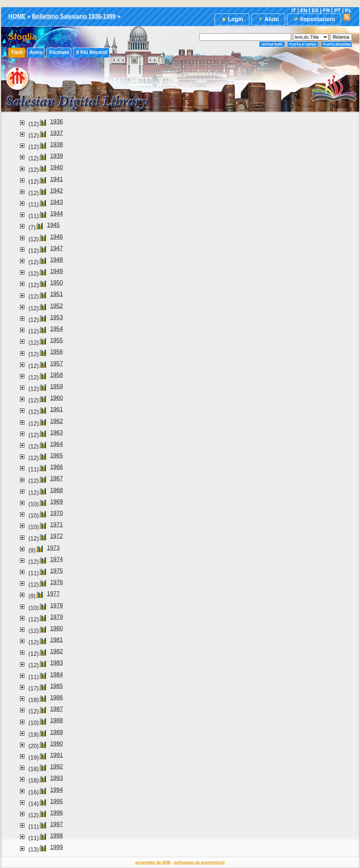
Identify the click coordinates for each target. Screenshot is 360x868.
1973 (53, 548)
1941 (57, 179)
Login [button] (232, 19)
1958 (57, 375)
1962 (57, 421)
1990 (57, 744)
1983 (57, 663)
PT (337, 10)
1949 (57, 271)
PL (348, 10)
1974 (57, 559)
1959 (57, 386)
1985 (57, 686)
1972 (57, 536)
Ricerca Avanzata (337, 44)
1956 (57, 352)
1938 (57, 144)
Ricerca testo (272, 44)
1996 (57, 813)
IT (294, 10)
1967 (57, 478)
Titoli (17, 52)
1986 (57, 697)
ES (315, 10)
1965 (57, 455)
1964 (57, 444)
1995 (57, 801)
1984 (57, 675)
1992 (57, 767)
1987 (57, 709)
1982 (57, 651)
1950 (57, 283)
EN (304, 10)
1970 (57, 513)
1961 (57, 409)
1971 (57, 525)
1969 (57, 502)
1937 (57, 133)
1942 (57, 191)
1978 (57, 605)
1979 (57, 617)
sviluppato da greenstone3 (199, 862)
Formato (59, 52)
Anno (36, 52)
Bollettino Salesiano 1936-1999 (74, 16)
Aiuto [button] (268, 19)
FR (326, 10)
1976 (57, 582)
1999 (57, 847)
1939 (57, 156)
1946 (57, 237)
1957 (57, 363)
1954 (57, 329)
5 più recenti (92, 52)
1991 (57, 755)
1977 (53, 594)
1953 (57, 317)
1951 (57, 294)
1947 (57, 248)
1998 (57, 836)
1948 (57, 260)
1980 (57, 628)
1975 (57, 571)
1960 (57, 398)
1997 (57, 824)
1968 (57, 490)
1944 (57, 214)
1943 (57, 202)
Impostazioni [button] (314, 19)
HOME (17, 16)
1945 (53, 225)
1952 (57, 306)
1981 (57, 640)
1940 (57, 167)
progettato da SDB (153, 862)
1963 (57, 433)
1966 (57, 467)
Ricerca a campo (303, 44)
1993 (57, 778)
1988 (57, 720)
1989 (57, 732)
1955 (57, 340)
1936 (57, 122)
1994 (57, 790)
